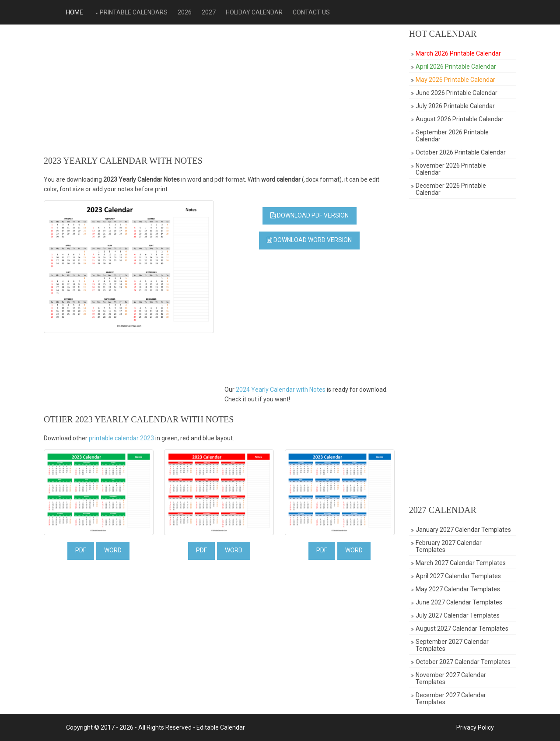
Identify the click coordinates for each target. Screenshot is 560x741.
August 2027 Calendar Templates (462, 629)
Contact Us (311, 12)
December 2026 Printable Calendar (451, 189)
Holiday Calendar (254, 12)
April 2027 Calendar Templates (458, 576)
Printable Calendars (134, 12)
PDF (81, 550)
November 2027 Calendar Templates (451, 678)
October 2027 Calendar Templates (463, 662)
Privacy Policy (475, 727)
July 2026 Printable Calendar (455, 106)
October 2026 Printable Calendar (461, 152)
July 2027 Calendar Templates (458, 615)
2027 (209, 12)
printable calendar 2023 (121, 438)
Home (75, 12)
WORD (113, 550)
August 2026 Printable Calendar (460, 119)
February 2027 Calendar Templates (449, 546)
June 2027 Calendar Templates (459, 602)
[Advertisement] (219, 90)
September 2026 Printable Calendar (452, 136)
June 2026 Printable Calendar (457, 93)
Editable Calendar (221, 727)
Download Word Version (309, 240)
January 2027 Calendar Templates (463, 530)
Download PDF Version (310, 215)
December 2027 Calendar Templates (451, 699)
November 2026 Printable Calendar (451, 169)
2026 (185, 12)
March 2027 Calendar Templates (461, 563)
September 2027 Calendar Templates (452, 645)
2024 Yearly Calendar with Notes (281, 390)
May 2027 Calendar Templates (458, 589)
